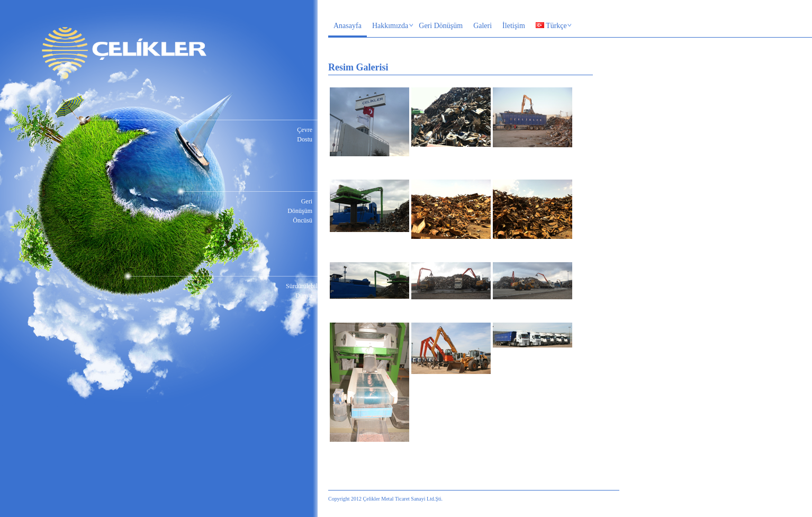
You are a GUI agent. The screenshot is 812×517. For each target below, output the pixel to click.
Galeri (482, 26)
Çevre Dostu (305, 135)
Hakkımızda (390, 26)
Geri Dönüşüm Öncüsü (300, 211)
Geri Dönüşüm (441, 26)
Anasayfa (348, 26)
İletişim (514, 26)
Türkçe (551, 26)
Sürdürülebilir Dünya (299, 291)
